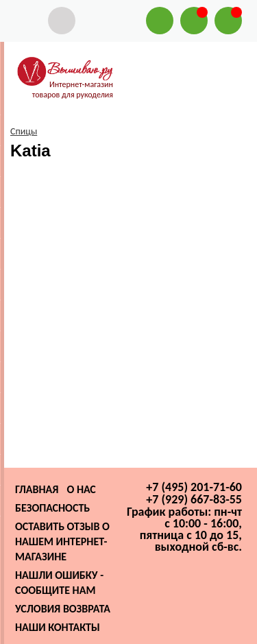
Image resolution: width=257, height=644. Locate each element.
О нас (81, 489)
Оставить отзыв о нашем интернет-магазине (62, 541)
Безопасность (52, 508)
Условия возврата (63, 609)
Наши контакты (58, 627)
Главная (37, 489)
